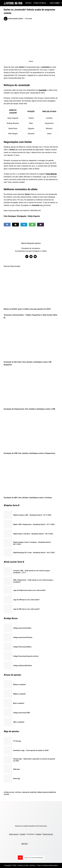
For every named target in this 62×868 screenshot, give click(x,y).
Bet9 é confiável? (19, 703)
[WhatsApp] (32, 225)
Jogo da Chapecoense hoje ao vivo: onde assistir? (29, 590)
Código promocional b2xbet (22, 628)
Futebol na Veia (9, 792)
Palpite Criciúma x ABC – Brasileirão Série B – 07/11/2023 (32, 515)
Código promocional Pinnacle (23, 637)
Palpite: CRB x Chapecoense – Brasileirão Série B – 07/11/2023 (34, 524)
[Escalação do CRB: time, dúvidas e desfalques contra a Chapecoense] (31, 432)
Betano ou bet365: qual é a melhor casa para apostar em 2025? (27, 309)
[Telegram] (24, 225)
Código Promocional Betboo (22, 647)
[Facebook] (7, 225)
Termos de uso (48, 834)
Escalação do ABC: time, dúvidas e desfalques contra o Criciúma (28, 498)
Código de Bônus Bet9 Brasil (22, 666)
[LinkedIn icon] (27, 257)
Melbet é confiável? (19, 694)
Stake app (16, 769)
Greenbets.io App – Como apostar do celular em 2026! (31, 750)
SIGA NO (25, 844)
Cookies (38, 834)
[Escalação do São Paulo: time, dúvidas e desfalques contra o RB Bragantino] (31, 340)
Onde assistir (55, 3)
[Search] (57, 3)
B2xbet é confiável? (20, 685)
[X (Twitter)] (15, 225)
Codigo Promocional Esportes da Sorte (26, 656)
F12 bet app (17, 741)
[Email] (41, 225)
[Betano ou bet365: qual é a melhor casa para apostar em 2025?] (31, 287)
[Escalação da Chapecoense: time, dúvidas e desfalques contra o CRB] (31, 387)
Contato (23, 834)
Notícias (28, 3)
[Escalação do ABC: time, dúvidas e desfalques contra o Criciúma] (31, 476)
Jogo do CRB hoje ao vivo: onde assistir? (26, 600)
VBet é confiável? (19, 722)
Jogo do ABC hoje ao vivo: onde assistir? (26, 609)
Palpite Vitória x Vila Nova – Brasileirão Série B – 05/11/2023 (33, 534)
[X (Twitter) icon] (31, 257)
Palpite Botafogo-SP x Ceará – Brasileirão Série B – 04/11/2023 (34, 553)
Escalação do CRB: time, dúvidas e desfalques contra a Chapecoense (29, 453)
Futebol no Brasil (41, 3)
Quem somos (14, 834)
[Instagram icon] (35, 257)
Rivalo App (17, 779)
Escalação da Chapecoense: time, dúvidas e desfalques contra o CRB (29, 409)
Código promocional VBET (22, 713)
